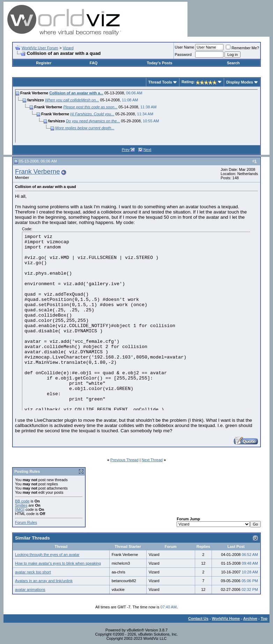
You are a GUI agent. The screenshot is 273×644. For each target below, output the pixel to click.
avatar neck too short (33, 572)
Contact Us (198, 618)
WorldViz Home (226, 618)
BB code (22, 501)
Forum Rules (26, 522)
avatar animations (30, 589)
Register (44, 63)
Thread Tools (160, 82)
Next (147, 150)
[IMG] (20, 509)
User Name (185, 47)
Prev (126, 150)
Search (233, 63)
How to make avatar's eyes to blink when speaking (58, 563)
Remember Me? (242, 48)
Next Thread (152, 460)
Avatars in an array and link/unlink (44, 581)
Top (264, 618)
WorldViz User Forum (40, 48)
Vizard (68, 48)
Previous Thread (124, 460)
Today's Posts (159, 63)
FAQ (94, 63)
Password (183, 55)
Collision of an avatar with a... (76, 93)
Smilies (21, 505)
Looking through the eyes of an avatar (47, 555)
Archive (250, 618)
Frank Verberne (38, 171)
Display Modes (240, 82)
